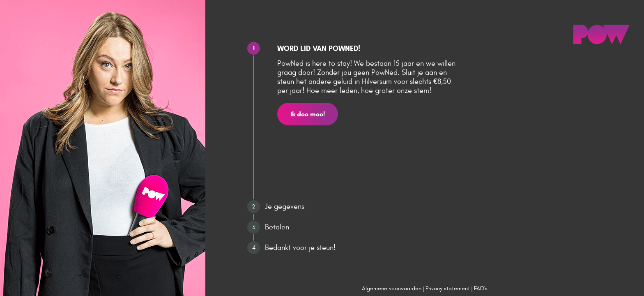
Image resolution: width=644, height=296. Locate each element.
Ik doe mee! (308, 114)
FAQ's (481, 288)
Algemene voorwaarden (392, 288)
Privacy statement (448, 288)
